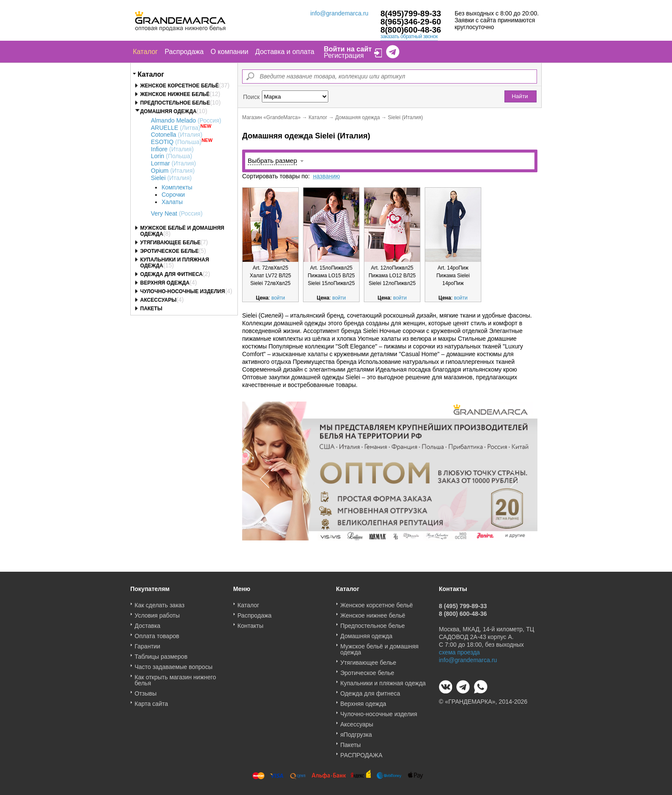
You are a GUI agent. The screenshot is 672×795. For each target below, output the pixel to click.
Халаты (172, 202)
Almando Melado (186, 120)
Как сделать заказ (159, 602)
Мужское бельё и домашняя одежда (379, 646)
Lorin (171, 156)
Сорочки (173, 195)
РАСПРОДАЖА (361, 752)
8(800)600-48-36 (411, 30)
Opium (173, 171)
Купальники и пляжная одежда (383, 680)
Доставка (147, 623)
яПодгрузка (356, 732)
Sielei (171, 178)
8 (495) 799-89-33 (463, 603)
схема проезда (459, 649)
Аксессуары (158, 300)
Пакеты (151, 309)
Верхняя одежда (165, 283)
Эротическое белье (169, 251)
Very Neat (177, 213)
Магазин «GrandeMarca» (271, 117)
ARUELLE (176, 128)
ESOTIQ (176, 142)
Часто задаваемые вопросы (174, 664)
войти (278, 298)
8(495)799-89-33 (411, 13)
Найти (520, 96)
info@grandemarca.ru (339, 13)
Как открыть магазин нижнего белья (175, 677)
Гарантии (147, 643)
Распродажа (184, 52)
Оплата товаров (157, 633)
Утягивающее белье (170, 243)
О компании (229, 52)
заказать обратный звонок (409, 36)
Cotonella (177, 135)
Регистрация (344, 55)
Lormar (173, 163)
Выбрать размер (272, 160)
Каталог (145, 52)
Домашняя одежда (168, 111)
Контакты (250, 623)
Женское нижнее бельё (175, 94)
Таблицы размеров (161, 654)
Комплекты (177, 187)
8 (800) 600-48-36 (463, 611)
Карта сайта (151, 701)
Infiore (172, 149)
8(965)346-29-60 (411, 22)
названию (326, 176)
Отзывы (145, 690)
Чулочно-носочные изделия (183, 291)
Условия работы (157, 612)
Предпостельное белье (175, 103)
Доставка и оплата (285, 52)
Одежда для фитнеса (171, 274)
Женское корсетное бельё (180, 86)
